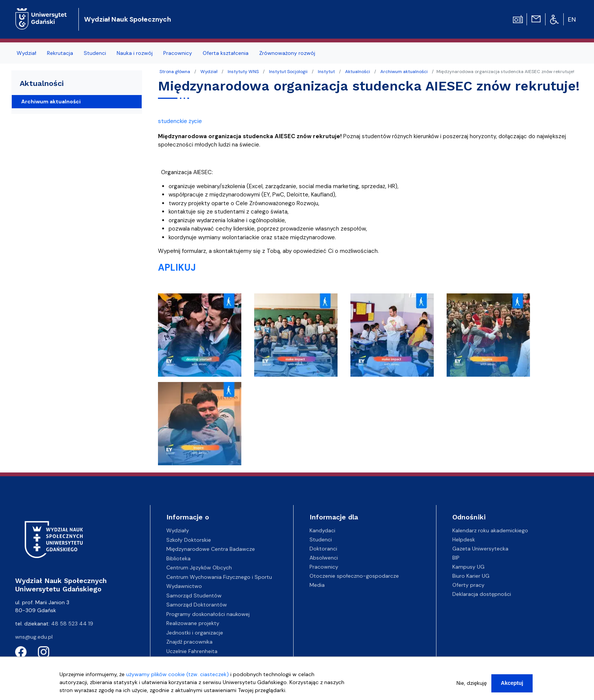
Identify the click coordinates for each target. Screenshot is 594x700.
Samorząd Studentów (194, 596)
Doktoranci (323, 549)
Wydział (209, 72)
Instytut (326, 72)
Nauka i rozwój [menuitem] (135, 53)
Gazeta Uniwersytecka (480, 549)
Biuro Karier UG (471, 576)
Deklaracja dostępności (482, 594)
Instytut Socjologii (288, 72)
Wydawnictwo (184, 586)
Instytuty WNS (243, 72)
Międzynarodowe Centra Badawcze (211, 549)
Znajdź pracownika (189, 642)
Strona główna (175, 72)
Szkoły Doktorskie (189, 540)
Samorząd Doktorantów (197, 605)
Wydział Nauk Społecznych (127, 19)
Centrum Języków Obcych (199, 567)
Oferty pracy (468, 585)
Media (317, 585)
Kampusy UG (468, 567)
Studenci (321, 539)
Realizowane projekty (193, 623)
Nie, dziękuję (472, 686)
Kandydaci (322, 530)
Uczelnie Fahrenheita (192, 651)
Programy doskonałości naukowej (208, 614)
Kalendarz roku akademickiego (490, 530)
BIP (456, 558)
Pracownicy (324, 567)
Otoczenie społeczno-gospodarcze (354, 576)
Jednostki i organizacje (195, 633)
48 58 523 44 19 (72, 624)
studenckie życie (180, 121)
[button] (200, 337)
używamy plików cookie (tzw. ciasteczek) (177, 677)
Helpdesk (464, 539)
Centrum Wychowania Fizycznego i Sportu (219, 577)
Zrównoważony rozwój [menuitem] (287, 53)
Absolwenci (324, 558)
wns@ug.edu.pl (34, 637)
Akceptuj (512, 686)
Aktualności (358, 72)
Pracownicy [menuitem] (178, 53)
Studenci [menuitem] (95, 53)
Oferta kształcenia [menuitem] (226, 53)
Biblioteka (178, 558)
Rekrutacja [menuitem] (60, 53)
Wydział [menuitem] (27, 53)
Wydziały (178, 530)
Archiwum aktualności (404, 72)
